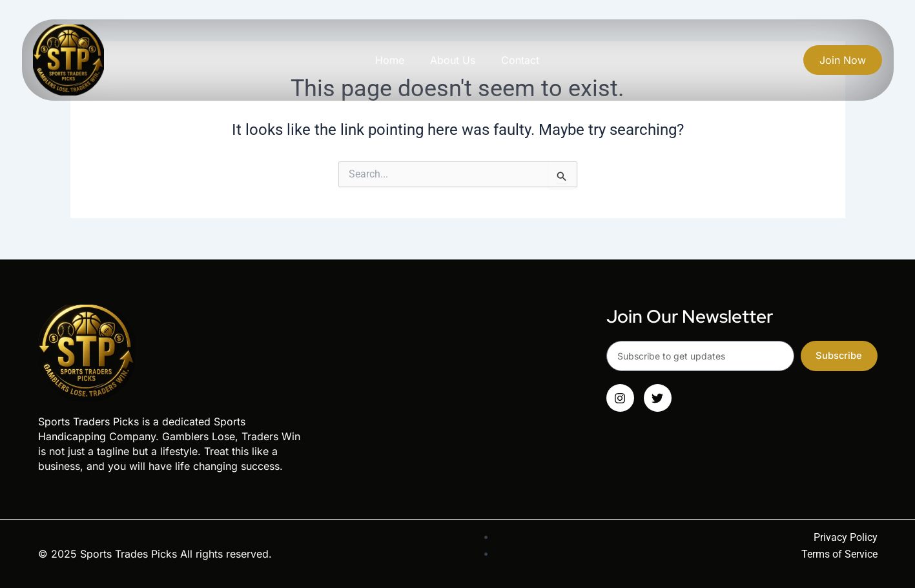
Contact (520, 60)
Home (390, 60)
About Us (453, 60)
